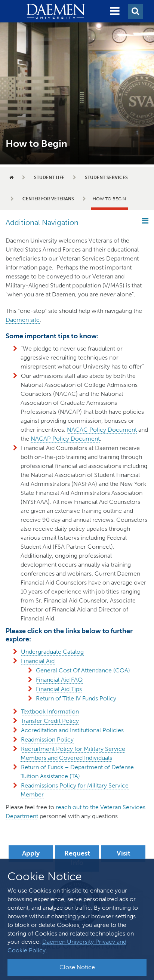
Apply (31, 853)
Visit (124, 853)
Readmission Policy (47, 739)
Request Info (77, 858)
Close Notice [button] (77, 967)
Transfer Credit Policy (50, 721)
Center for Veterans (48, 199)
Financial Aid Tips (59, 689)
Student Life (49, 178)
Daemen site (23, 320)
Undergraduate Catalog (52, 652)
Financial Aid (38, 661)
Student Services (106, 178)
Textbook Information (50, 711)
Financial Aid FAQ (59, 680)
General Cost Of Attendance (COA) (83, 670)
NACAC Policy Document (102, 430)
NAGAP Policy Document (65, 439)
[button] (115, 11)
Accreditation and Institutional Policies (72, 730)
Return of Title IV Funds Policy (76, 698)
